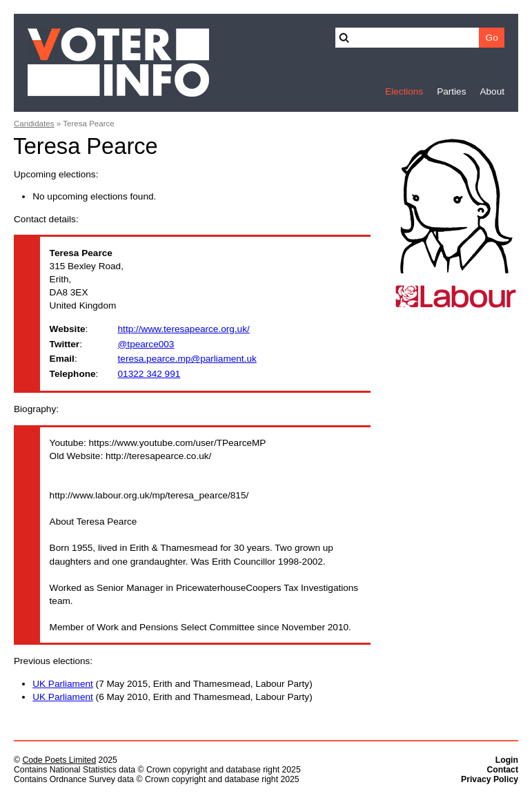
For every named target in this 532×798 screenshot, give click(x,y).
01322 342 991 (149, 374)
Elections (404, 91)
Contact (502, 770)
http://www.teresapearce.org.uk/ (184, 329)
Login (507, 760)
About (492, 91)
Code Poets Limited (59, 760)
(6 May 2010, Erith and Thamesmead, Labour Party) (173, 697)
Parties (451, 91)
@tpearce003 (146, 344)
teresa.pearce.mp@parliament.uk (187, 359)
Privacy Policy (490, 779)
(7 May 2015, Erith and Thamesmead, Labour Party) (173, 684)
